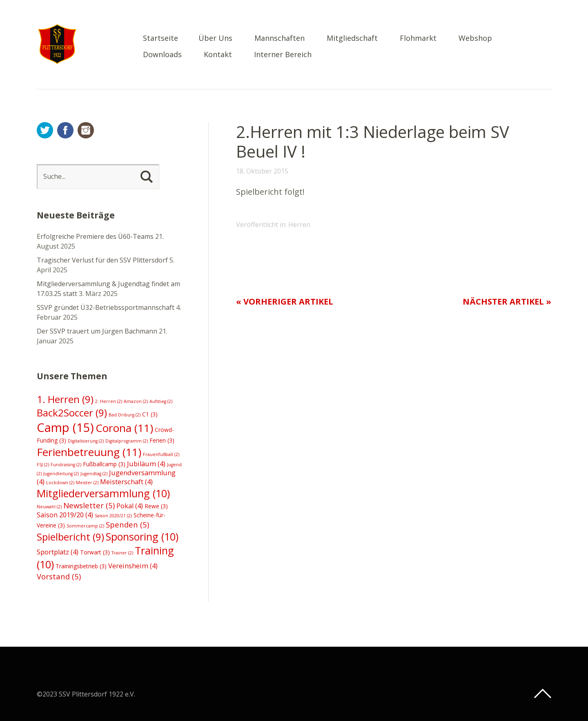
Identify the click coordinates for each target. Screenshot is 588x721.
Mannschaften (280, 39)
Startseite (160, 39)
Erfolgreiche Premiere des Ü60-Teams (95, 236)
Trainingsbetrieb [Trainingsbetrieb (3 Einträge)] (81, 566)
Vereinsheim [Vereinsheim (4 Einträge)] (133, 566)
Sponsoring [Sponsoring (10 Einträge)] (142, 536)
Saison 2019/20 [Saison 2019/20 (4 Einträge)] (65, 515)
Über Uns (215, 39)
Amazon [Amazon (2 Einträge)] (136, 401)
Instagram (86, 130)
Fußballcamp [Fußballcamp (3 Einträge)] (104, 464)
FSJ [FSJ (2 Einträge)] (43, 465)
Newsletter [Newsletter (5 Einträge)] (89, 505)
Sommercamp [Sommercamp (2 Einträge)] (85, 526)
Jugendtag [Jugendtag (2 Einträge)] (94, 474)
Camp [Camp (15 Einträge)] (65, 427)
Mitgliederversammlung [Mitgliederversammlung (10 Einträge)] (103, 493)
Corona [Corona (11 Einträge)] (124, 428)
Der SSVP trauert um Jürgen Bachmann (97, 331)
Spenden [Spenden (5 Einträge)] (127, 524)
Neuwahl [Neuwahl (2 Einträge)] (49, 507)
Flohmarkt (418, 39)
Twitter (45, 130)
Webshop (475, 39)
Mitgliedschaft (352, 39)
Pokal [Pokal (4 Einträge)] (130, 506)
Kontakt (218, 55)
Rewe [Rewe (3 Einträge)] (156, 506)
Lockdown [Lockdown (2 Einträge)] (60, 483)
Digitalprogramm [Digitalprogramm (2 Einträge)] (127, 441)
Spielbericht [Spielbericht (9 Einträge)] (70, 537)
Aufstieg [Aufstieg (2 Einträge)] (161, 401)
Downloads (162, 55)
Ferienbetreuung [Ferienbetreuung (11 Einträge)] (89, 452)
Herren (299, 225)
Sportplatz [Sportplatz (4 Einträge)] (58, 552)
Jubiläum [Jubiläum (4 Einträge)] (146, 464)
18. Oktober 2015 (262, 171)
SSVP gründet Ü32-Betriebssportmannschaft (106, 307)
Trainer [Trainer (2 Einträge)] (122, 553)
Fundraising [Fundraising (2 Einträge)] (66, 465)
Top (543, 694)
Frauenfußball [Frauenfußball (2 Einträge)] (161, 454)
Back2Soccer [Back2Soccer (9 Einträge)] (72, 413)
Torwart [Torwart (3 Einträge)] (95, 552)
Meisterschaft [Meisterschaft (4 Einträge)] (126, 482)
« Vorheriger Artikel (285, 302)
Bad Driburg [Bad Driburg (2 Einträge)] (125, 415)
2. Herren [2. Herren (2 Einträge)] (109, 401)
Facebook (65, 130)
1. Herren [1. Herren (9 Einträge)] (65, 399)
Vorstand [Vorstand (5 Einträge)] (59, 576)
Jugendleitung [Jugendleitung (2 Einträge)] (61, 474)
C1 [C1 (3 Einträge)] (150, 414)
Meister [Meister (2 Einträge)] (87, 483)
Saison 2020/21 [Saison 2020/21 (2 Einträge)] (113, 516)
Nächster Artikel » (507, 302)
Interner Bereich (283, 55)
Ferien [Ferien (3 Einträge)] (162, 440)
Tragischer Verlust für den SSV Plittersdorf (102, 260)
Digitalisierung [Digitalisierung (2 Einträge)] (86, 441)
